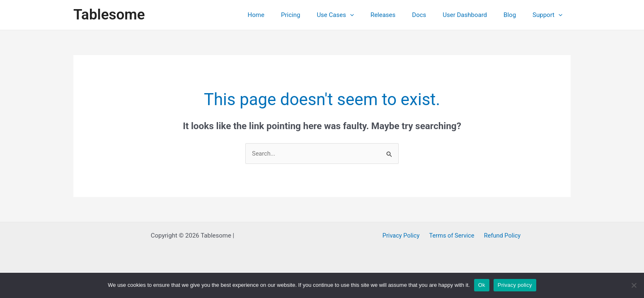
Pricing (317, 15)
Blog (516, 15)
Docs (433, 15)
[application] (373, 15)
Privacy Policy (403, 236)
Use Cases (358, 15)
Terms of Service (452, 236)
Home (287, 15)
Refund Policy (500, 236)
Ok (482, 285)
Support (550, 15)
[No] (634, 285)
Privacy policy (515, 285)
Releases (402, 15)
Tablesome (109, 15)
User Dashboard (475, 15)
